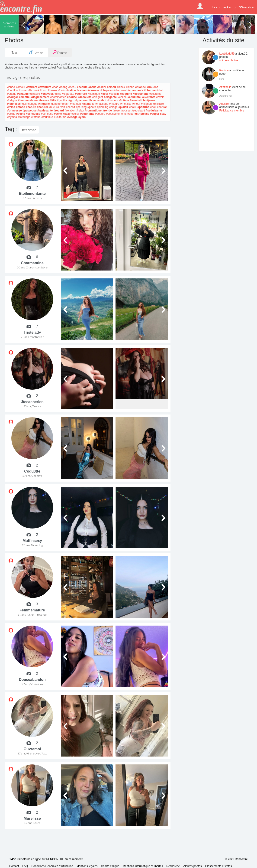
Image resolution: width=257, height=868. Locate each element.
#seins (21, 114)
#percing (81, 107)
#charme (150, 90)
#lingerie (44, 104)
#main (65, 104)
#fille (53, 100)
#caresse (93, 90)
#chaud (12, 94)
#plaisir (123, 107)
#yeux (82, 117)
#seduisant (138, 111)
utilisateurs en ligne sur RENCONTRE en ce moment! (46, 859)
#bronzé (34, 90)
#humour (113, 100)
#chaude (23, 94)
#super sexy (158, 114)
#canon (82, 90)
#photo (92, 107)
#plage (113, 107)
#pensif (71, 107)
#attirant (32, 87)
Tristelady (32, 332)
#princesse (14, 111)
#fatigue (12, 100)
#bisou (111, 87)
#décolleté (85, 97)
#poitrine (143, 107)
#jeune (151, 100)
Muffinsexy (32, 541)
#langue (32, 104)
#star (130, 114)
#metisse (126, 104)
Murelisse (32, 818)
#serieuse (47, 114)
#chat (160, 90)
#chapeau (106, 90)
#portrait (162, 107)
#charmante (135, 90)
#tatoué (36, 117)
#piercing (103, 107)
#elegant (98, 97)
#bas (55, 87)
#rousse (126, 111)
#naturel (42, 107)
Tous (15, 52)
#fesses (44, 100)
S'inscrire (246, 7)
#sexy (67, 114)
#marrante (88, 104)
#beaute (82, 87)
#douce (72, 97)
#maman (75, 104)
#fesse (34, 100)
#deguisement (40, 97)
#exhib (160, 97)
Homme (36, 52)
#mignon (146, 104)
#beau (72, 87)
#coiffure (81, 94)
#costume (155, 94)
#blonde (141, 87)
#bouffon (13, 90)
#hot (103, 100)
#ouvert (60, 107)
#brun (43, 90)
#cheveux (47, 94)
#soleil (75, 114)
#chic (58, 94)
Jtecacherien (32, 402)
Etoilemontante (32, 194)
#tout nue (47, 117)
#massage (102, 104)
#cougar (13, 97)
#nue (52, 107)
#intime (124, 100)
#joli (24, 104)
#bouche (153, 87)
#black (121, 87)
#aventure (45, 87)
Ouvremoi (32, 749)
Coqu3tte (32, 471)
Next (251, 24)
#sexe (58, 114)
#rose (116, 111)
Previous (23, 24)
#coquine (126, 94)
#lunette (56, 104)
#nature (31, 107)
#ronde (107, 111)
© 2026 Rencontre (236, 859)
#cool (104, 94)
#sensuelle (33, 114)
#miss (11, 107)
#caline (71, 90)
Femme (60, 52)
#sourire (100, 114)
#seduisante (154, 111)
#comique (94, 94)
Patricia (224, 70)
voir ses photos (229, 60)
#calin (62, 90)
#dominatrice (58, 97)
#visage (72, 117)
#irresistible (138, 100)
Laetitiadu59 (227, 54)
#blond (130, 87)
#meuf (136, 104)
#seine (11, 114)
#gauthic (62, 100)
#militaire (158, 104)
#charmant (120, 90)
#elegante (110, 97)
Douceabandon (32, 680)
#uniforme (60, 117)
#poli (153, 107)
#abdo (11, 87)
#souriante (87, 114)
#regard (59, 111)
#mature (114, 104)
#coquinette (141, 94)
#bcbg (63, 87)
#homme (94, 100)
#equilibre (134, 97)
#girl (71, 100)
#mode (21, 107)
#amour (21, 87)
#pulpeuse (30, 111)
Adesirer (225, 104)
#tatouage (24, 117)
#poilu (133, 107)
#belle (92, 87)
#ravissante (45, 111)
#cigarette (68, 94)
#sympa (12, 117)
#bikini (102, 87)
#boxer (23, 90)
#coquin (114, 94)
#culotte (24, 97)
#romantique (93, 111)
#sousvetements (116, 114)
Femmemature (32, 610)
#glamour (82, 100)
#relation (70, 111)
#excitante (149, 97)
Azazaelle (225, 87)
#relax (80, 111)
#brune (53, 90)
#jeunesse (14, 104)
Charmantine (32, 263)
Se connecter (222, 7)
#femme (23, 100)
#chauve (35, 94)
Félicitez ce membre (232, 111)
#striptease (142, 114)
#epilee (122, 97)
